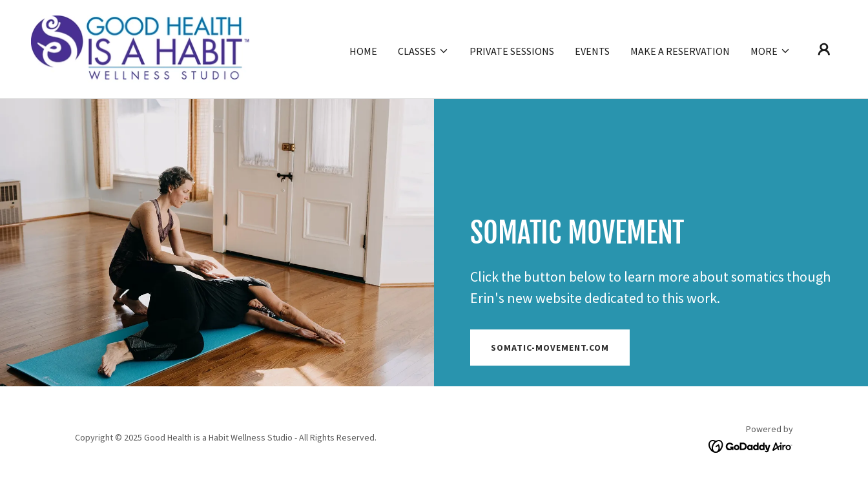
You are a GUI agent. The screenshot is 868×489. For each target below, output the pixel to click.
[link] (140, 48)
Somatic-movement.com (550, 348)
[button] (423, 51)
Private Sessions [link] (512, 51)
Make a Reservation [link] (680, 51)
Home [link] (363, 51)
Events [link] (592, 51)
